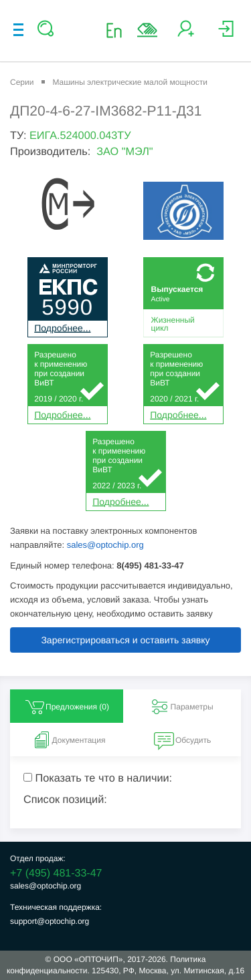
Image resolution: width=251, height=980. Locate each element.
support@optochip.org (50, 921)
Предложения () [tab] (67, 707)
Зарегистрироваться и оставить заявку (125, 640)
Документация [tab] (68, 740)
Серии (22, 82)
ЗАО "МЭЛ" (124, 152)
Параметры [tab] (181, 707)
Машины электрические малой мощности (130, 82)
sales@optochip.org (105, 545)
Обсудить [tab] (182, 740)
